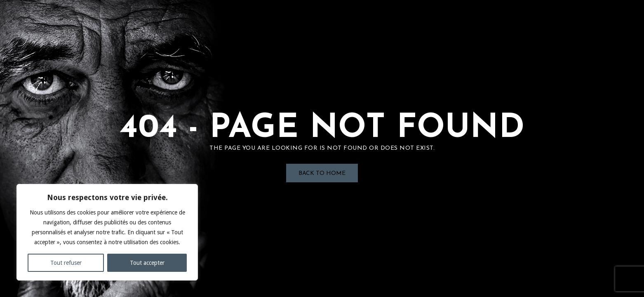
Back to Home (322, 173)
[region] (107, 232)
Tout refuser (66, 263)
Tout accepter (147, 263)
